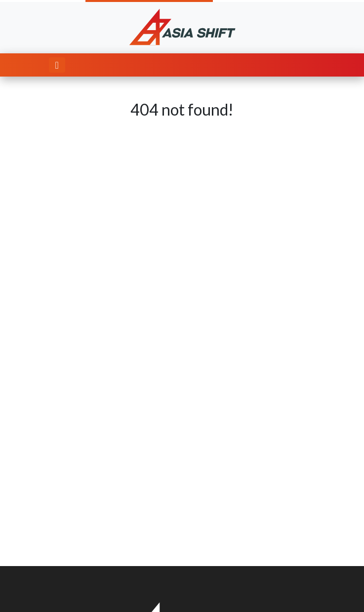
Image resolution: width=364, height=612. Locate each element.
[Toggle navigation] (57, 65)
